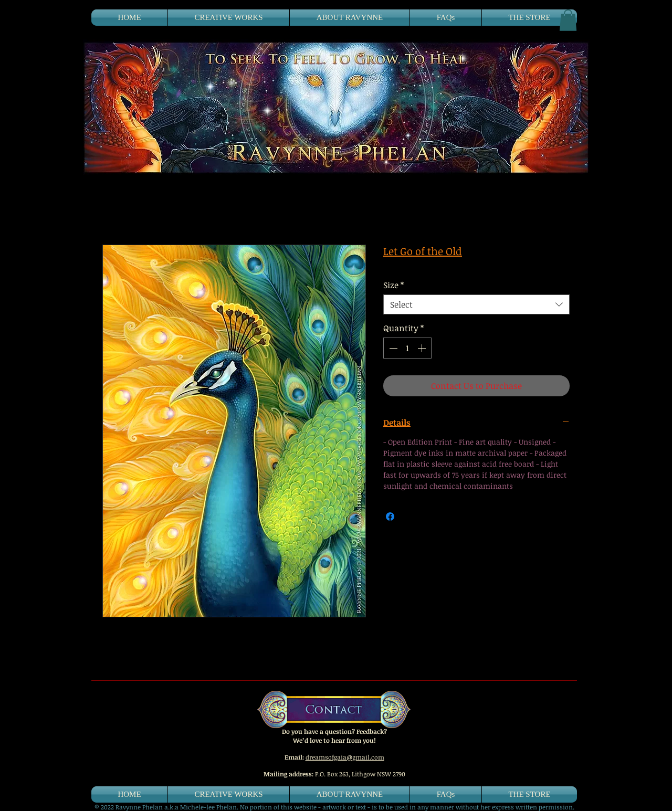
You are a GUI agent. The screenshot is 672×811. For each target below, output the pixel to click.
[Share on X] (410, 517)
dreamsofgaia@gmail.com (345, 757)
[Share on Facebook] (390, 517)
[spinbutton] (407, 348)
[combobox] (476, 304)
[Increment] (423, 348)
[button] (568, 20)
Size (393, 285)
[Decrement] (392, 348)
